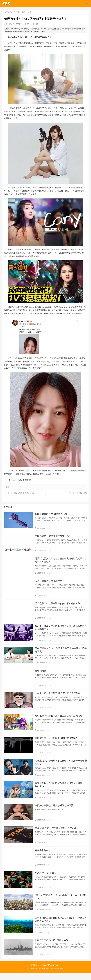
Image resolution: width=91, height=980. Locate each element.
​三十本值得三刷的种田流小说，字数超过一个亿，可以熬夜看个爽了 (61, 926)
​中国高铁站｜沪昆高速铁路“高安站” (54, 537)
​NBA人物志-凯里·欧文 (46, 879)
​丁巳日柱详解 (82, 493)
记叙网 (18, 12)
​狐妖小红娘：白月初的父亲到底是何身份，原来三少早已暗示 (61, 789)
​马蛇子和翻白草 (43, 856)
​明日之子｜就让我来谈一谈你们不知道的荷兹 (59, 605)
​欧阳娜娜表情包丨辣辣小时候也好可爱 (55, 810)
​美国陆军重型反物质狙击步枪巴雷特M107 (57, 742)
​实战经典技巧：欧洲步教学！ (50, 582)
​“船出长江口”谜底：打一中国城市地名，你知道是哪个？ (61, 903)
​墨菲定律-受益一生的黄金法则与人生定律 (57, 833)
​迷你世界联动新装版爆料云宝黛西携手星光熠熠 (60, 719)
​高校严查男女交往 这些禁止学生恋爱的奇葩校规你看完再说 (60, 652)
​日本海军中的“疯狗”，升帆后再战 (52, 947)
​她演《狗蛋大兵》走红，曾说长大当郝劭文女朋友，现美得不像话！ (60, 561)
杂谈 (24, 12)
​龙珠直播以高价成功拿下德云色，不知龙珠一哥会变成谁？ (61, 766)
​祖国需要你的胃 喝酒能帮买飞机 (23, 493)
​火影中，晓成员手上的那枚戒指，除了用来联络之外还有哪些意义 (61, 629)
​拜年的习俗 (41, 673)
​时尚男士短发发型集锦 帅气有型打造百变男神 (59, 696)
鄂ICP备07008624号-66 (56, 976)
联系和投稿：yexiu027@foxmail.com (45, 972)
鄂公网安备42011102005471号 (38, 976)
